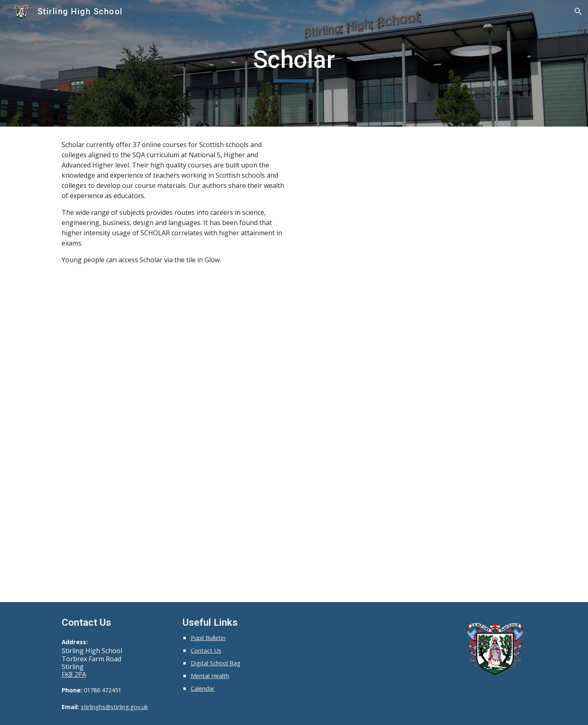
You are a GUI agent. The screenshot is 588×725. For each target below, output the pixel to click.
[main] (294, 63)
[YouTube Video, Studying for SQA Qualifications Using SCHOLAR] (415, 214)
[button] (578, 11)
